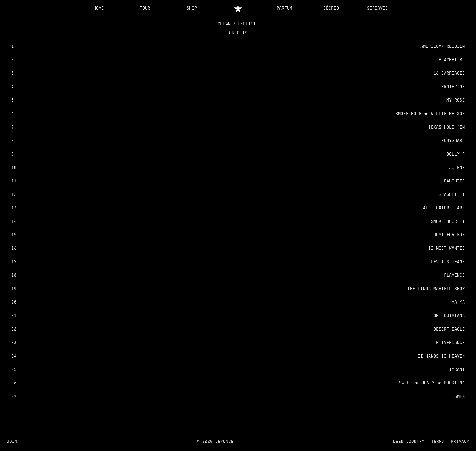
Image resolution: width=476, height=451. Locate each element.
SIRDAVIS (377, 8)
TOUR (145, 8)
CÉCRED (331, 8)
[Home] (238, 8)
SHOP (192, 8)
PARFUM (284, 8)
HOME (99, 8)
